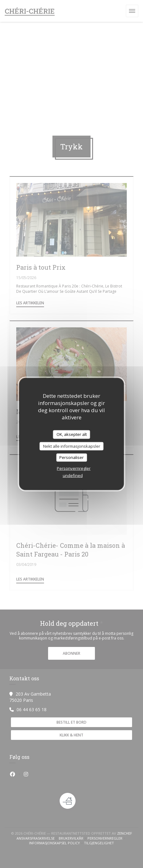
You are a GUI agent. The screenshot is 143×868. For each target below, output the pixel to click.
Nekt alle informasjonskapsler (72, 446)
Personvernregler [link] (74, 468)
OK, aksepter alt (72, 434)
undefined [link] (73, 475)
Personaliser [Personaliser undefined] (71, 457)
